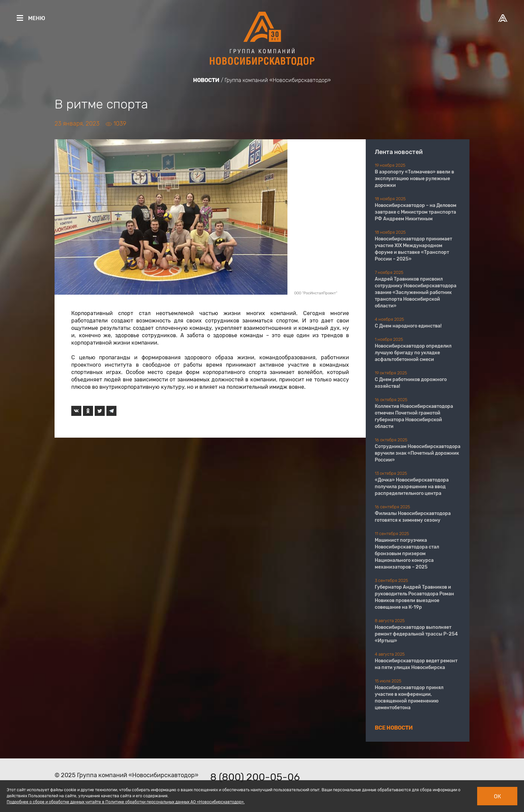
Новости (206, 80)
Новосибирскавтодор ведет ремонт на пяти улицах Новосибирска (416, 664)
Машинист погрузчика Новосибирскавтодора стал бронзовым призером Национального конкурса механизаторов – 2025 (407, 554)
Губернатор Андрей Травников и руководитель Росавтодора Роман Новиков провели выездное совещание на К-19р (414, 597)
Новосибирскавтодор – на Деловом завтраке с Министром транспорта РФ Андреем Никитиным (416, 212)
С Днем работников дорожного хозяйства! (411, 383)
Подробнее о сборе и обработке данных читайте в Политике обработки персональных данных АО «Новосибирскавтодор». (126, 802)
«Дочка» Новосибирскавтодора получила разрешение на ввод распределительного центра (412, 487)
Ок (497, 796)
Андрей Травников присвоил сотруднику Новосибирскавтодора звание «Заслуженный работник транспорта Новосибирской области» (416, 292)
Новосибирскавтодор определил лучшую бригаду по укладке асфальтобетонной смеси (413, 353)
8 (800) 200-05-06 (255, 777)
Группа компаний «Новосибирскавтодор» (278, 80)
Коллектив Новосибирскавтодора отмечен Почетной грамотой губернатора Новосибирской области (414, 416)
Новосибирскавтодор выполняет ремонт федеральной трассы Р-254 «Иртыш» (416, 634)
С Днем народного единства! (408, 326)
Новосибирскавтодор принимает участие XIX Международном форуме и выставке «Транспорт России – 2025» (413, 249)
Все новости (394, 728)
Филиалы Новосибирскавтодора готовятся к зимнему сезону (413, 517)
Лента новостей (399, 152)
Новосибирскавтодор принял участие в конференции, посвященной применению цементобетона (409, 698)
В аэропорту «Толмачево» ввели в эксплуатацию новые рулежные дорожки (414, 179)
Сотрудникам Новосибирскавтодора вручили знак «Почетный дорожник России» (418, 453)
